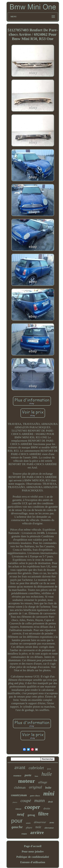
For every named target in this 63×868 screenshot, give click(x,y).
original (35, 787)
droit (50, 802)
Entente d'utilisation (33, 862)
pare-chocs (35, 796)
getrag (31, 815)
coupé (26, 801)
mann (39, 800)
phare (29, 828)
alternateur (49, 828)
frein (49, 769)
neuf (21, 814)
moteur (27, 781)
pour (17, 821)
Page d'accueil (33, 846)
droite (47, 808)
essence (17, 776)
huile (47, 774)
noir (38, 827)
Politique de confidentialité (33, 857)
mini (49, 794)
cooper (32, 807)
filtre (43, 814)
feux (36, 776)
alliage (43, 782)
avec (52, 822)
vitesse (18, 809)
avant (20, 767)
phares (15, 802)
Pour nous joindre (33, 852)
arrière (37, 832)
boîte (48, 788)
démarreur (40, 822)
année (28, 823)
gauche (17, 827)
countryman (19, 795)
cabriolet (36, 768)
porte (28, 775)
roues (24, 834)
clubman (20, 787)
